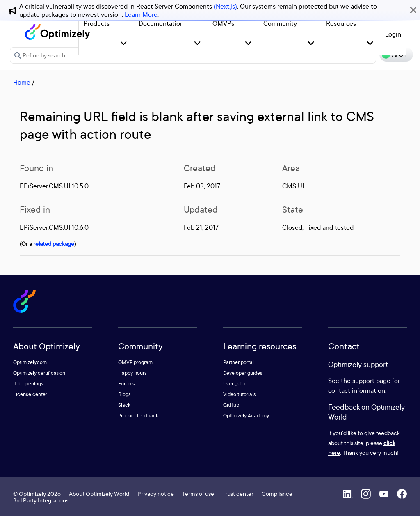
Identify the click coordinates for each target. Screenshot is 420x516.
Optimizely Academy (246, 416)
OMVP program (135, 362)
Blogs (124, 394)
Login (393, 34)
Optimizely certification (39, 373)
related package (54, 244)
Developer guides (243, 373)
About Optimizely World (99, 494)
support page (371, 381)
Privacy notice (156, 494)
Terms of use (198, 494)
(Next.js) (225, 6)
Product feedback (138, 416)
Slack (124, 405)
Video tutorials (240, 394)
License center (30, 394)
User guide (235, 384)
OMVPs (223, 23)
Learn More (141, 14)
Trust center (238, 494)
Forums (127, 384)
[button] (124, 44)
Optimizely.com (30, 362)
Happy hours (132, 373)
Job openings (28, 384)
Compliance (277, 494)
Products (97, 23)
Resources (341, 23)
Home (22, 82)
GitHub (231, 405)
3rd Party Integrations (41, 500)
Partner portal (239, 362)
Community (280, 23)
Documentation (161, 23)
